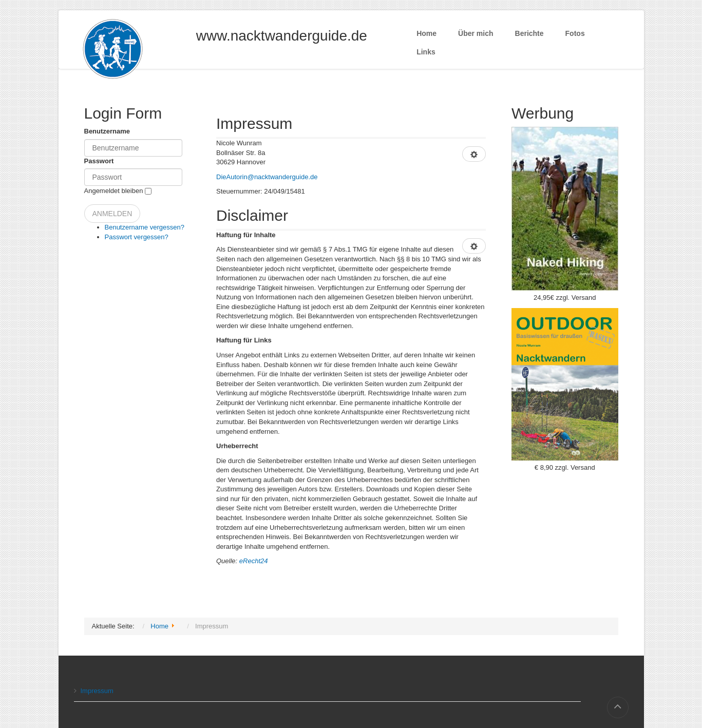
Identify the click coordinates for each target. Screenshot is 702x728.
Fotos (575, 33)
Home (426, 33)
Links (426, 52)
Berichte (529, 33)
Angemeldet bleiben (114, 191)
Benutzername (107, 131)
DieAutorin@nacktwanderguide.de (267, 177)
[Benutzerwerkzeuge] (474, 154)
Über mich (476, 33)
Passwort (99, 161)
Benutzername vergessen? (145, 227)
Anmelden (112, 214)
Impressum (94, 691)
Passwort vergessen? (137, 237)
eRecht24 (254, 561)
